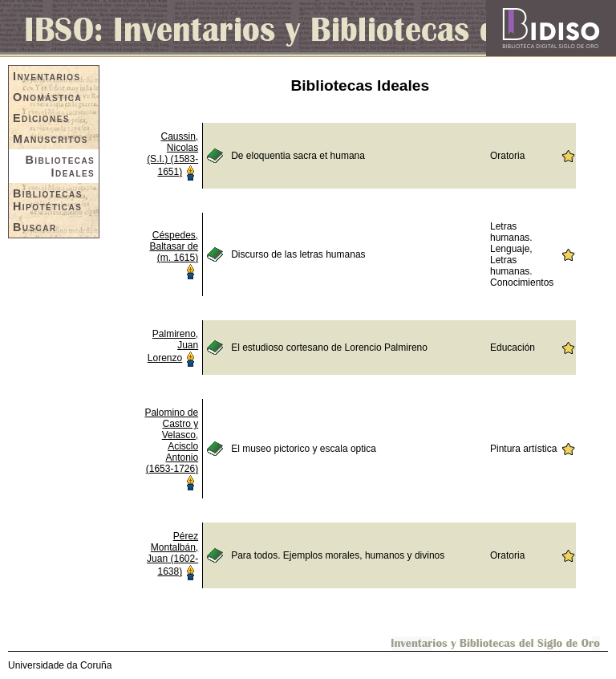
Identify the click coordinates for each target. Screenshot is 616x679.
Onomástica (47, 97)
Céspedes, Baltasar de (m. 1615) (174, 246)
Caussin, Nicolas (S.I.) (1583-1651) (172, 154)
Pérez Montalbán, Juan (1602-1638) (172, 554)
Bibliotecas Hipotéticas (48, 200)
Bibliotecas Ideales (60, 166)
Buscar (35, 227)
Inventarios (47, 76)
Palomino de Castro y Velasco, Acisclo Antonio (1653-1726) (171, 441)
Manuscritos (51, 139)
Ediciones (41, 118)
